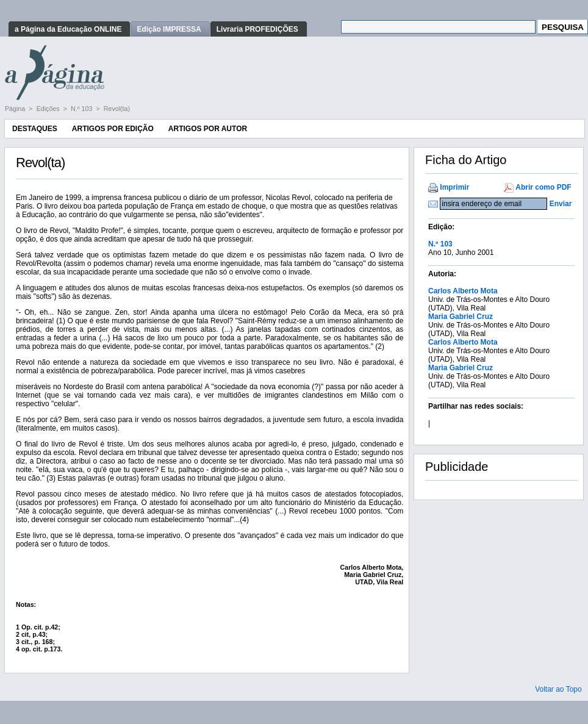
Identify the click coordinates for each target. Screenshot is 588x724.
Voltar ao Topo (558, 689)
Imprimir (454, 187)
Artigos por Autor (208, 129)
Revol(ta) (117, 109)
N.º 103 (82, 109)
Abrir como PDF (543, 187)
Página (16, 109)
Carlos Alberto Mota (463, 291)
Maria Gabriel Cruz (461, 317)
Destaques (35, 129)
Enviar (561, 204)
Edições (49, 109)
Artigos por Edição (113, 129)
